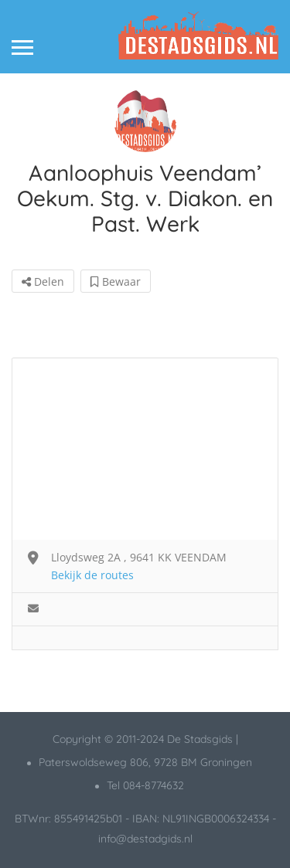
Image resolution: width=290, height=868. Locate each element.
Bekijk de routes (92, 575)
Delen (43, 281)
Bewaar (116, 281)
